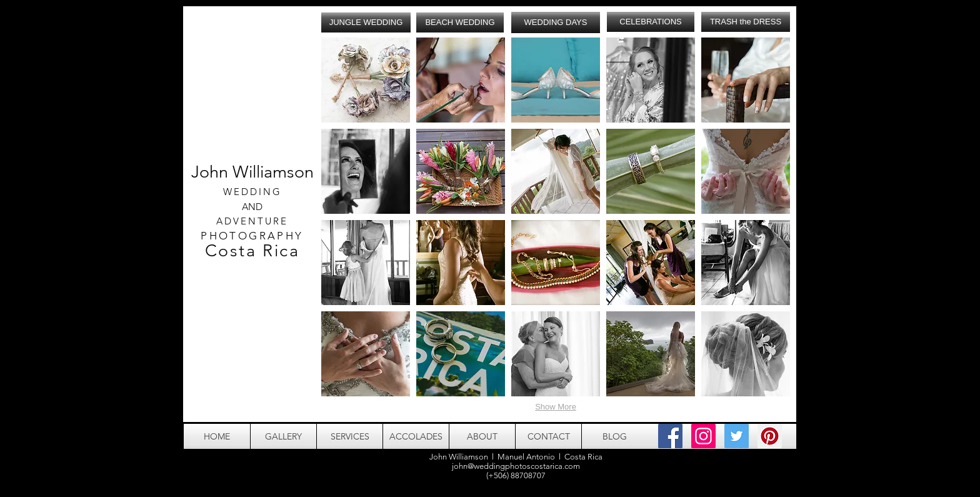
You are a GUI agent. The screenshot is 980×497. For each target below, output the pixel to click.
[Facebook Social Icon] (670, 436)
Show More (556, 407)
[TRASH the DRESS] (746, 22)
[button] (366, 80)
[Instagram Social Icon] (703, 436)
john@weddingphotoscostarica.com (516, 466)
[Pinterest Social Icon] (770, 436)
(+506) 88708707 (516, 475)
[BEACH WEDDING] (460, 23)
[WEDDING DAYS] (556, 23)
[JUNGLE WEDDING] (366, 23)
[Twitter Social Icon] (737, 436)
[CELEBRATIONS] (651, 22)
